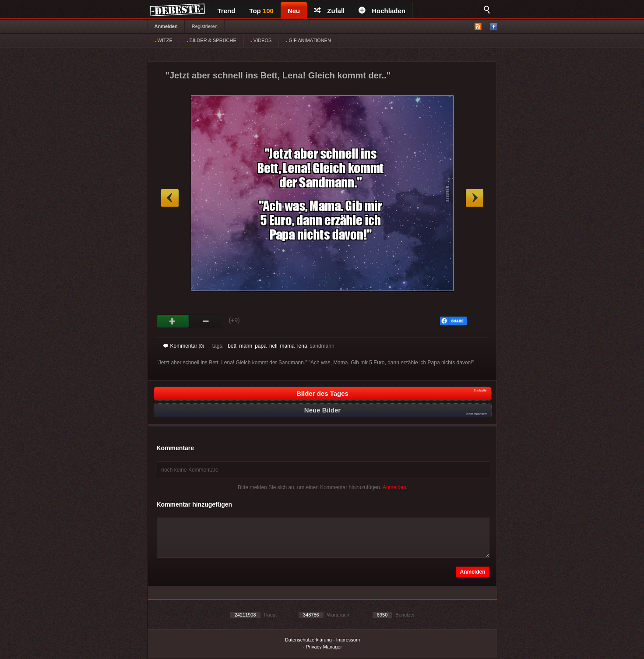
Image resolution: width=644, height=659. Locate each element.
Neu (294, 11)
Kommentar (184, 346)
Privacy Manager (324, 647)
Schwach (206, 321)
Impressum (348, 640)
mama (287, 346)
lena (302, 346)
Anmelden (166, 26)
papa (261, 346)
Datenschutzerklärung (308, 640)
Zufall (329, 11)
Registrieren (205, 26)
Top (261, 11)
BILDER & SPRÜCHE (211, 40)
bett (232, 346)
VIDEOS (261, 40)
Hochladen (382, 11)
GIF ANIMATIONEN (308, 40)
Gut (173, 321)
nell (273, 346)
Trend (227, 11)
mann (246, 346)
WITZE (164, 40)
